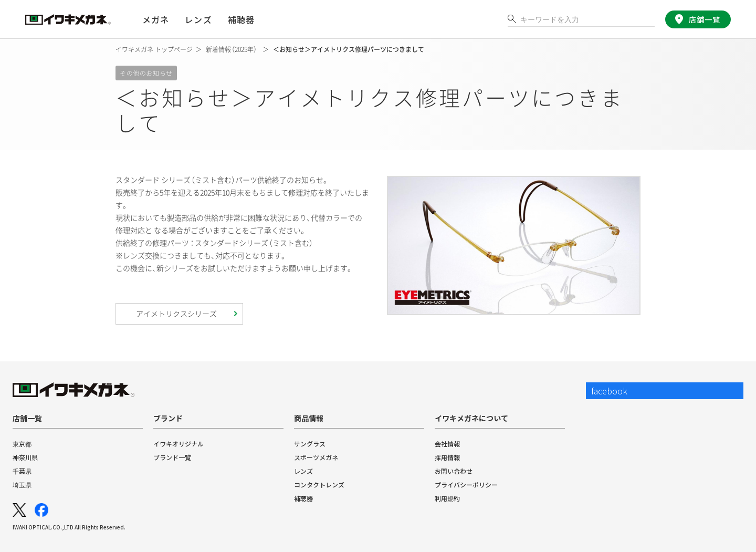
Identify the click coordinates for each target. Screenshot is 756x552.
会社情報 (447, 444)
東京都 (22, 444)
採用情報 (447, 457)
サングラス (310, 444)
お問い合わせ (454, 471)
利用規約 (447, 498)
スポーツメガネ (316, 457)
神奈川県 (25, 457)
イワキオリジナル (178, 444)
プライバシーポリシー (466, 485)
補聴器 (240, 19)
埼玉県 (22, 485)
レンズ (303, 471)
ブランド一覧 (172, 457)
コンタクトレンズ (319, 485)
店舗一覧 (702, 19)
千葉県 (22, 471)
